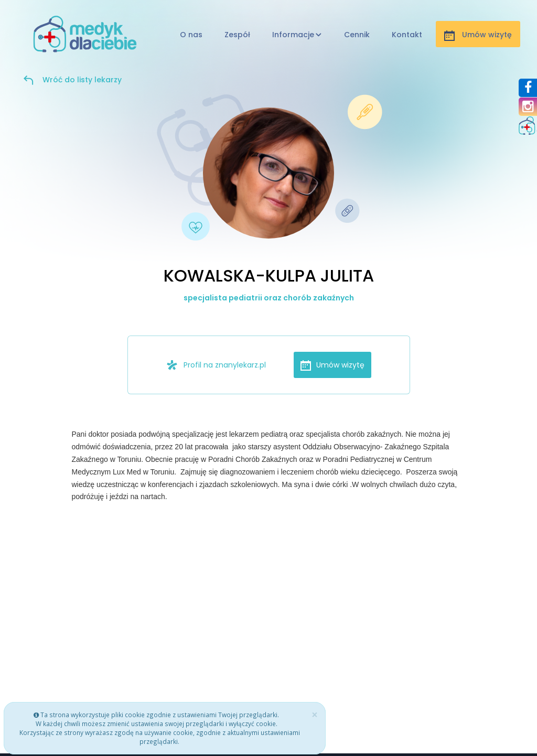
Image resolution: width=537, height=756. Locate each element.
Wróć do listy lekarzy (82, 80)
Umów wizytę (332, 365)
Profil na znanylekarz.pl (216, 365)
